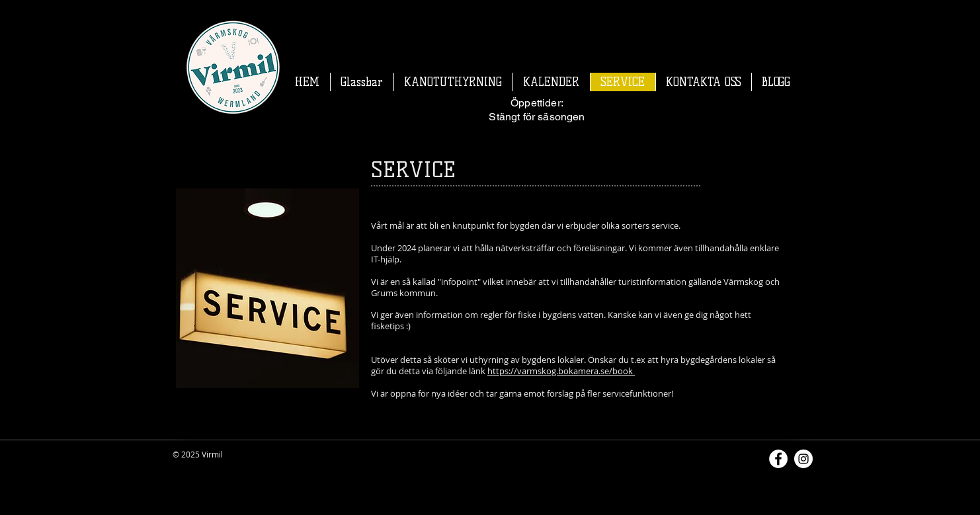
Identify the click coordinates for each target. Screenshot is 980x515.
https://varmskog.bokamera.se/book (561, 371)
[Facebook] (778, 459)
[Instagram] (803, 459)
